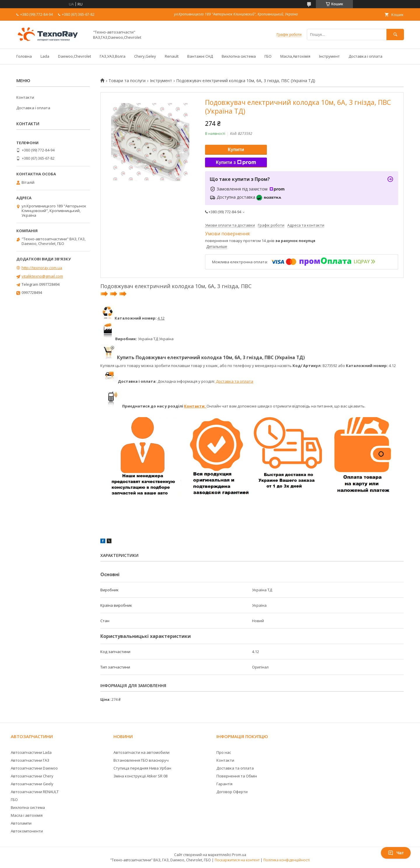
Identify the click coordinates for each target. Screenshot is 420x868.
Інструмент (329, 56)
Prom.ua (239, 855)
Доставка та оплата (234, 381)
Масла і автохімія (27, 815)
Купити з (236, 163)
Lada (45, 56)
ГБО (268, 56)
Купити (236, 150)
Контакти (25, 97)
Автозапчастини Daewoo (34, 768)
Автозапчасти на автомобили (141, 752)
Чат (396, 853)
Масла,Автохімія (295, 56)
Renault (172, 56)
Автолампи (21, 823)
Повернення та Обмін (237, 776)
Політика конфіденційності (287, 860)
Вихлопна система (239, 56)
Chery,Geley (145, 56)
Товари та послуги (127, 81)
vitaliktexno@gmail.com (42, 276)
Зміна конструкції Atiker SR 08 (140, 776)
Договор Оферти (232, 792)
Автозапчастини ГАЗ (30, 760)
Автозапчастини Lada (31, 752)
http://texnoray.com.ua (42, 268)
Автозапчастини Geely (32, 784)
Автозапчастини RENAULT (35, 792)
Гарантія (224, 784)
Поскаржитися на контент (237, 860)
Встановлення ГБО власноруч (141, 760)
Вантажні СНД (200, 56)
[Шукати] (395, 35)
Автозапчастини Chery (32, 776)
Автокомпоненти (27, 831)
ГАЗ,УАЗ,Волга (113, 56)
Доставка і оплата (365, 56)
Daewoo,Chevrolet (75, 56)
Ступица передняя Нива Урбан (142, 768)
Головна (24, 56)
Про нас (224, 752)
